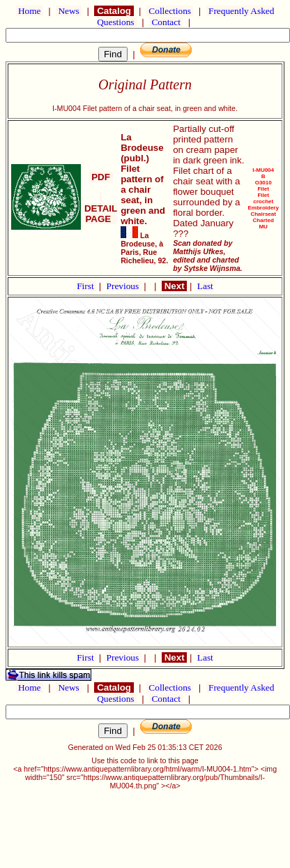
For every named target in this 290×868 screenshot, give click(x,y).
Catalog (114, 11)
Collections (170, 11)
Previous (124, 286)
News (69, 11)
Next (174, 286)
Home (30, 11)
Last (205, 286)
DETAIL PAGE (101, 208)
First (86, 286)
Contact (166, 22)
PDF (101, 177)
